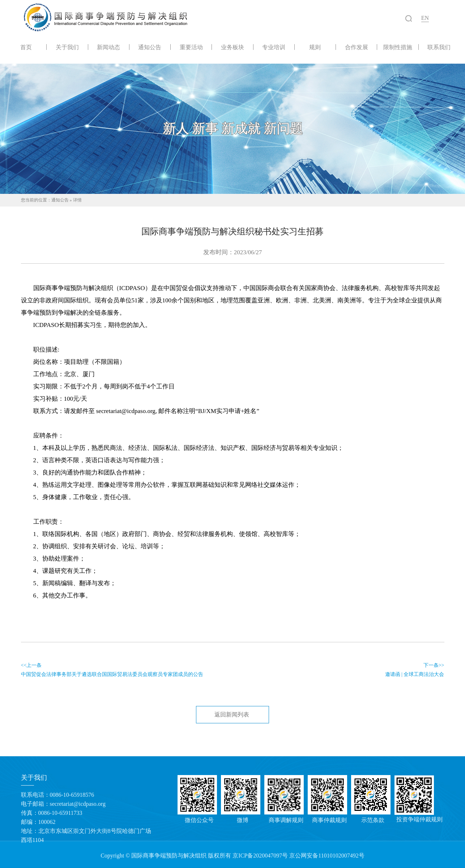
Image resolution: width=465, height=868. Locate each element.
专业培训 (274, 47)
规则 (315, 47)
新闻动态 (108, 47)
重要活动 (191, 47)
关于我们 (67, 47)
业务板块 (232, 47)
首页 (26, 47)
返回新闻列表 (232, 714)
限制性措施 (398, 47)
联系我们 (439, 47)
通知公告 (150, 47)
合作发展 (357, 47)
